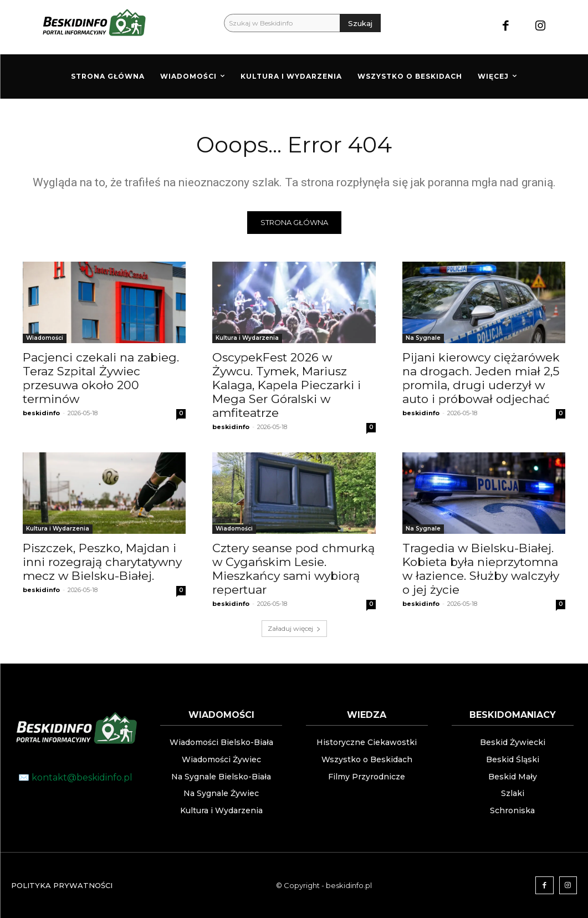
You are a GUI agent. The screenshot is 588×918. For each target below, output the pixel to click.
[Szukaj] (360, 23)
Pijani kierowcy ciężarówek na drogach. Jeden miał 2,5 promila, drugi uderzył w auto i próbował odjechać (481, 378)
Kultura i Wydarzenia (247, 338)
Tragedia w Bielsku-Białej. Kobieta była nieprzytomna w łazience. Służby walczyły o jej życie (481, 569)
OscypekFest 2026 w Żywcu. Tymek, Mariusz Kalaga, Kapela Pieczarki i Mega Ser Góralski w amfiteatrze (287, 385)
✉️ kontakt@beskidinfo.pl (75, 777)
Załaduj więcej (294, 628)
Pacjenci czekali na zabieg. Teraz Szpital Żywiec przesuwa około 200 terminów (101, 378)
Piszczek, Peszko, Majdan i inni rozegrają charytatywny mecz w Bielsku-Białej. (102, 562)
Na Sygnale (423, 338)
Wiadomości (45, 338)
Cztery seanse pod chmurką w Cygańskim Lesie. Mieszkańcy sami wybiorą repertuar (293, 569)
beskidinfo (41, 413)
